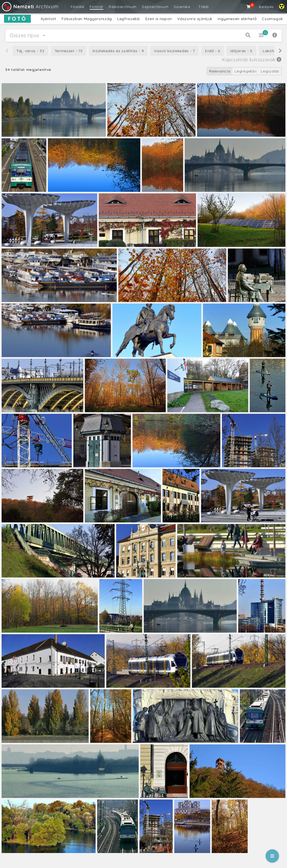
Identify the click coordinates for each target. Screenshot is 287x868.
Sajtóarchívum (155, 7)
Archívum (30, 7)
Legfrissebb (129, 19)
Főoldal (78, 7)
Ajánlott (48, 19)
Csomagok (272, 19)
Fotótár (97, 7)
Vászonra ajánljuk (195, 19)
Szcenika (182, 7)
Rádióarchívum (123, 7)
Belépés (266, 7)
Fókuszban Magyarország (87, 19)
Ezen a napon (159, 19)
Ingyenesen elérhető (237, 19)
